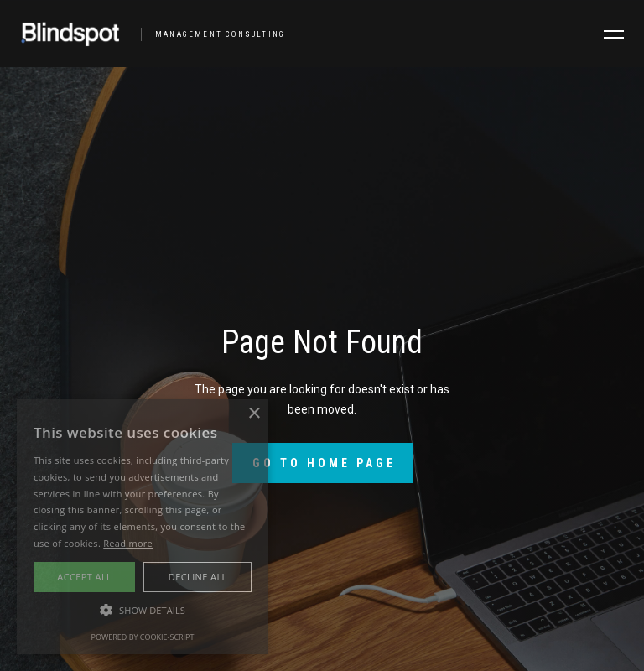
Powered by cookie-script (143, 637)
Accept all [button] (84, 577)
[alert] (143, 527)
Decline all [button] (198, 577)
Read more (128, 543)
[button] (614, 34)
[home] (146, 34)
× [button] (254, 414)
